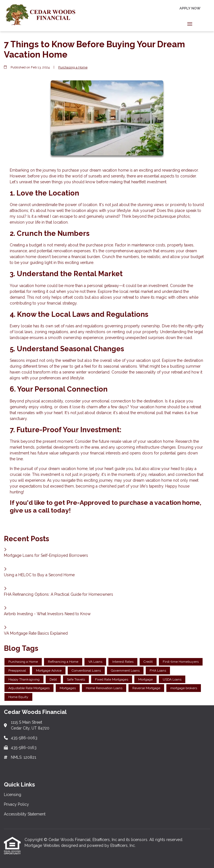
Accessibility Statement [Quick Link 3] (25, 814)
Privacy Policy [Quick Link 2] (16, 804)
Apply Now (190, 8)
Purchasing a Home (73, 67)
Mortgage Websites (43, 845)
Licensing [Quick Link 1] (13, 795)
